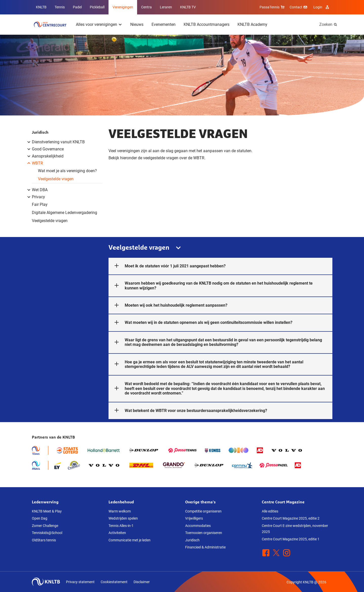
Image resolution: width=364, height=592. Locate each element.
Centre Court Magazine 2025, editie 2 (291, 518)
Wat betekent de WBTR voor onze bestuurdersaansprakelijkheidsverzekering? (188, 411)
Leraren (166, 7)
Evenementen (164, 24)
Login (322, 7)
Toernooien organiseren (204, 533)
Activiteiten (117, 533)
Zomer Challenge (45, 526)
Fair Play (40, 204)
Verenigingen (123, 7)
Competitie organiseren (203, 511)
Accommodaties (198, 526)
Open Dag (40, 518)
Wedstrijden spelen (123, 518)
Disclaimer (142, 582)
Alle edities (270, 511)
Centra (146, 7)
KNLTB (41, 7)
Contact (299, 7)
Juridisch (40, 132)
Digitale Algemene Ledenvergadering (65, 213)
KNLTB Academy (252, 24)
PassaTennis (273, 7)
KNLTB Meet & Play (47, 511)
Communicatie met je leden (130, 540)
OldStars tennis (44, 540)
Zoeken (326, 24)
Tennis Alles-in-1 (121, 526)
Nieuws (137, 24)
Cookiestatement (114, 582)
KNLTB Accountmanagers (207, 24)
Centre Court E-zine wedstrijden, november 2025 (295, 529)
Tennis (60, 7)
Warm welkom (120, 511)
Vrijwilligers (194, 518)
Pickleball (97, 7)
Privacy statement (80, 582)
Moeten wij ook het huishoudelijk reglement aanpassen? (168, 305)
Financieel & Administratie (205, 547)
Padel (77, 7)
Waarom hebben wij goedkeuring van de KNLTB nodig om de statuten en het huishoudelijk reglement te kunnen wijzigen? (211, 285)
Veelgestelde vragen (56, 179)
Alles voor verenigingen (97, 24)
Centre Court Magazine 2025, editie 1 (291, 539)
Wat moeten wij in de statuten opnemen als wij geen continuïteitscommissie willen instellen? (200, 323)
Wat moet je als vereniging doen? (67, 171)
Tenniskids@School (47, 533)
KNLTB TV (188, 7)
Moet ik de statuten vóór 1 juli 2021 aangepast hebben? (167, 266)
